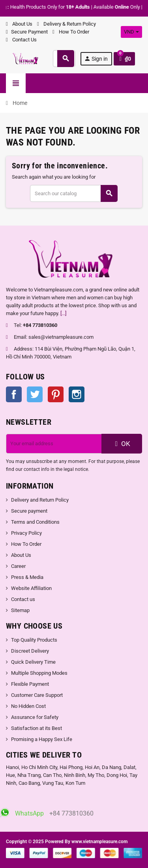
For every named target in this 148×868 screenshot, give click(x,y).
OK (122, 444)
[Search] (74, 193)
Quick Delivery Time (33, 662)
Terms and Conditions (35, 522)
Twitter (35, 394)
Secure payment (29, 511)
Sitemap (20, 610)
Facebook (14, 394)
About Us (19, 24)
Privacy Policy (26, 533)
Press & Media (27, 577)
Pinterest (56, 394)
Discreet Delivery (30, 651)
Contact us (23, 599)
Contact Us (21, 40)
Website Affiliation (31, 588)
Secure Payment (27, 32)
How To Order (71, 32)
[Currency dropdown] (131, 32)
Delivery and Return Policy (40, 500)
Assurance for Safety (35, 717)
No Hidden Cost (28, 706)
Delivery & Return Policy (67, 24)
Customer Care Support (37, 695)
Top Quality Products (34, 640)
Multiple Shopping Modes (39, 673)
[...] (63, 313)
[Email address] (54, 444)
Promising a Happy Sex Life (42, 739)
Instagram (77, 394)
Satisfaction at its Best (37, 728)
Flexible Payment (30, 684)
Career (18, 566)
